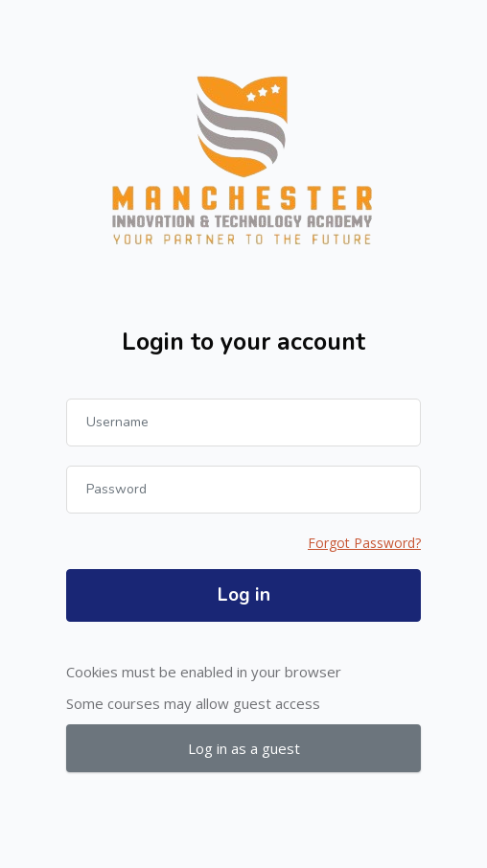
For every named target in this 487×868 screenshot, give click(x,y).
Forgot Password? (364, 543)
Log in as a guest (244, 748)
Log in (244, 595)
